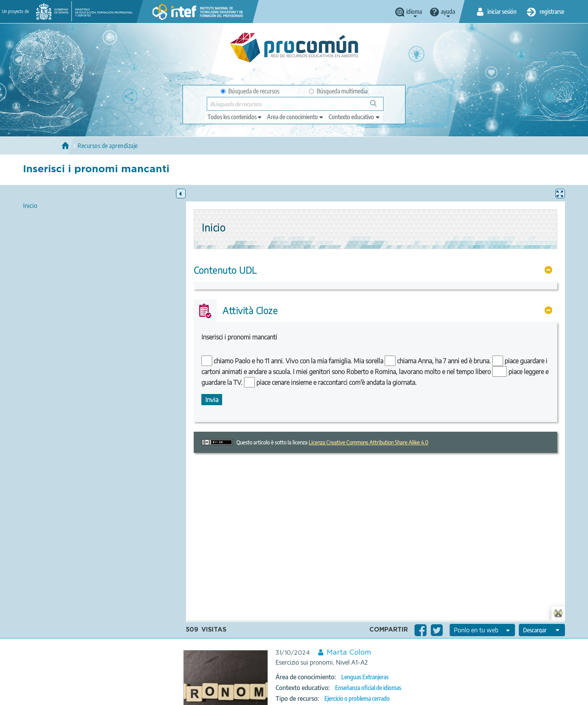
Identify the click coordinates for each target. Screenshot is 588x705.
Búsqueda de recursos (250, 91)
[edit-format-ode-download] (542, 630)
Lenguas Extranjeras (365, 677)
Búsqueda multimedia (338, 91)
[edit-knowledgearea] (296, 117)
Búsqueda (378, 106)
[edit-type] (235, 117)
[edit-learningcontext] (355, 117)
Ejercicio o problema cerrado (357, 698)
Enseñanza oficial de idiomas (368, 688)
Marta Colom (349, 653)
